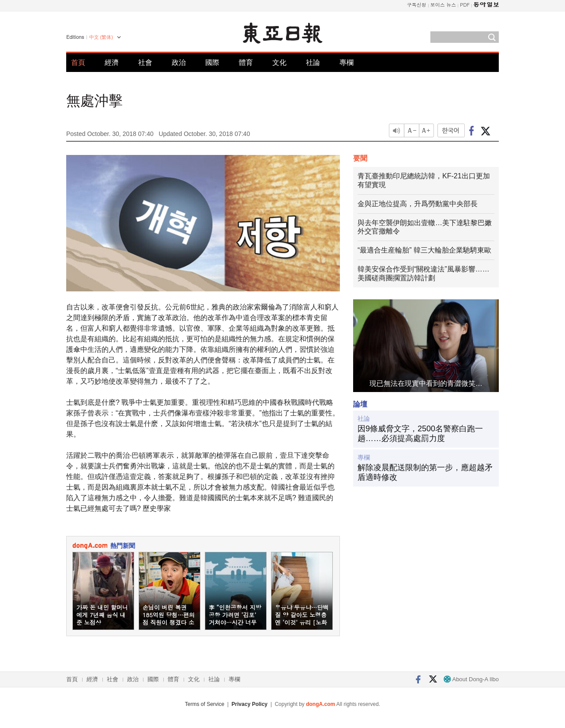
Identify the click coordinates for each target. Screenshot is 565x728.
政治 (179, 62)
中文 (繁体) (101, 37)
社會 (145, 62)
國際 (212, 62)
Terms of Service (205, 704)
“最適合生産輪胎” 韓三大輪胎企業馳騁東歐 (424, 250)
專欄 (347, 62)
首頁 (78, 62)
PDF (465, 5)
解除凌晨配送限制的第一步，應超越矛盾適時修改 (425, 472)
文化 (279, 62)
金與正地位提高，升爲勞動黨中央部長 (418, 204)
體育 (246, 62)
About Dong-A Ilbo (471, 679)
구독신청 (417, 5)
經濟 (112, 62)
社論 (313, 62)
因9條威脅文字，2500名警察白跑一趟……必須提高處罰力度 (420, 434)
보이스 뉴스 (443, 5)
